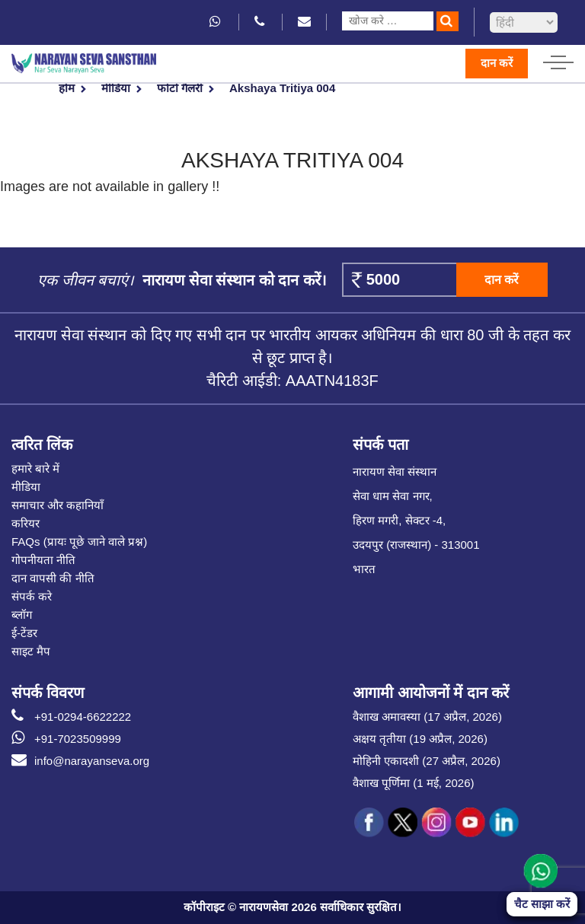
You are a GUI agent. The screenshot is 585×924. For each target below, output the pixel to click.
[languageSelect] (524, 22)
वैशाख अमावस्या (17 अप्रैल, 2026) (427, 717)
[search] (448, 21)
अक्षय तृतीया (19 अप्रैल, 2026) (420, 739)
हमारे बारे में (35, 468)
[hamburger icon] (558, 59)
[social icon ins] (436, 823)
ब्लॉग (22, 615)
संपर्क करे (32, 596)
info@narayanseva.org (80, 761)
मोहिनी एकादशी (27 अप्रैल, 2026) (427, 761)
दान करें (497, 63)
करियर (26, 523)
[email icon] (304, 22)
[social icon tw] (403, 823)
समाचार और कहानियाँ (58, 505)
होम (67, 88)
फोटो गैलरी (180, 88)
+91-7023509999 (66, 739)
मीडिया (116, 88)
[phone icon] (261, 22)
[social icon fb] (369, 823)
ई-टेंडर (24, 633)
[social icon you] (470, 823)
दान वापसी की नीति (53, 578)
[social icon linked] (503, 823)
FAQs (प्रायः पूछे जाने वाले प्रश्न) (79, 542)
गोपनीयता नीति (43, 560)
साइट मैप (31, 651)
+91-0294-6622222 (71, 717)
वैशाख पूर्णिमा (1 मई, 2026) (414, 783)
